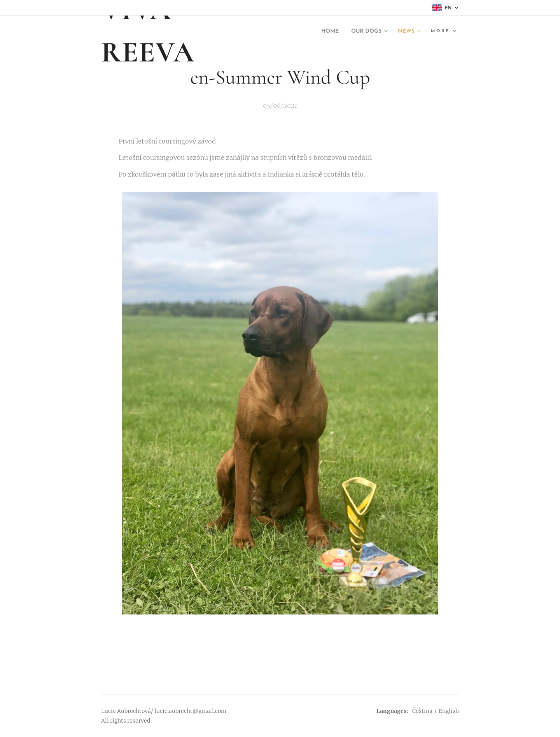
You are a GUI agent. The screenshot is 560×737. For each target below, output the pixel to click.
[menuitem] (324, 32)
